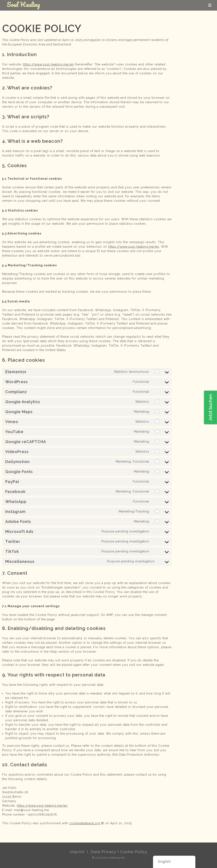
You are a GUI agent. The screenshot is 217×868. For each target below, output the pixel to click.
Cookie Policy (134, 852)
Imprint (77, 852)
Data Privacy (103, 852)
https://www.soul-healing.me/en (48, 64)
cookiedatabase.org (85, 823)
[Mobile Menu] (210, 5)
